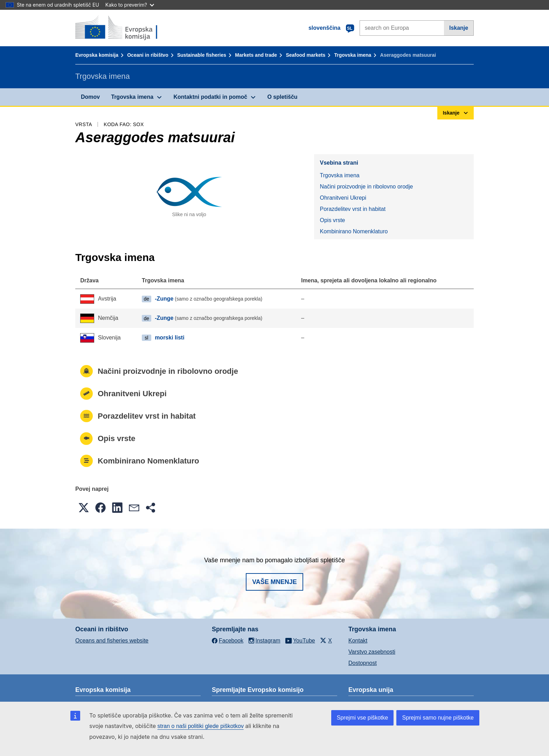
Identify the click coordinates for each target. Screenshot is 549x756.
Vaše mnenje (274, 582)
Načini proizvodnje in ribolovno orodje (366, 187)
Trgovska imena (353, 55)
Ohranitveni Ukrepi (343, 198)
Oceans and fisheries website (112, 641)
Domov (90, 97)
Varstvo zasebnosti (372, 652)
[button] (84, 508)
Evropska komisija (97, 55)
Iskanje (459, 28)
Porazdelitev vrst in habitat (353, 209)
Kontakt (358, 641)
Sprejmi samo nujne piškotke (438, 718)
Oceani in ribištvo (148, 55)
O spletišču (282, 97)
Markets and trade (256, 55)
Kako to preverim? (130, 5)
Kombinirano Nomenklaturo (354, 231)
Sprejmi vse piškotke (363, 718)
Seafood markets (305, 55)
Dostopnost (363, 663)
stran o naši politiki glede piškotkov (201, 726)
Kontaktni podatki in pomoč (210, 97)
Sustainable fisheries (202, 55)
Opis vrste (332, 220)
